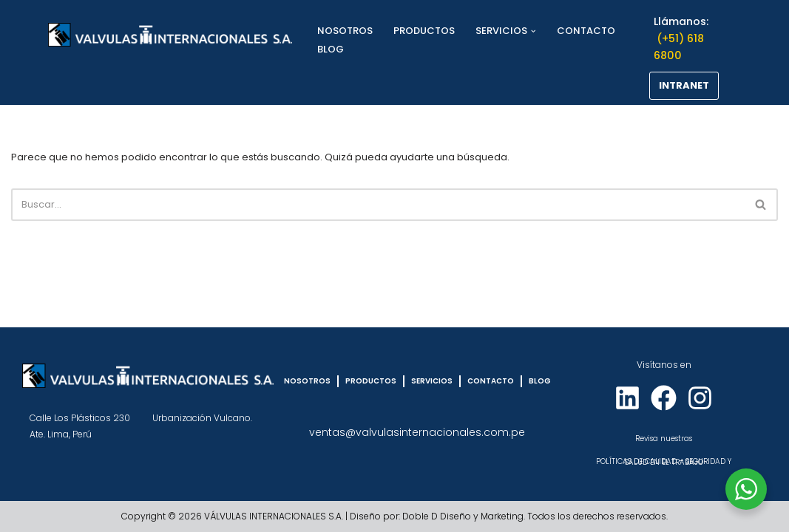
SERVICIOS (432, 381)
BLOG (331, 49)
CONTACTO (586, 31)
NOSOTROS (345, 31)
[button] (534, 31)
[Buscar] (378, 205)
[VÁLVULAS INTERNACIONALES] (170, 35)
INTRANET (684, 85)
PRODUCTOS (424, 31)
